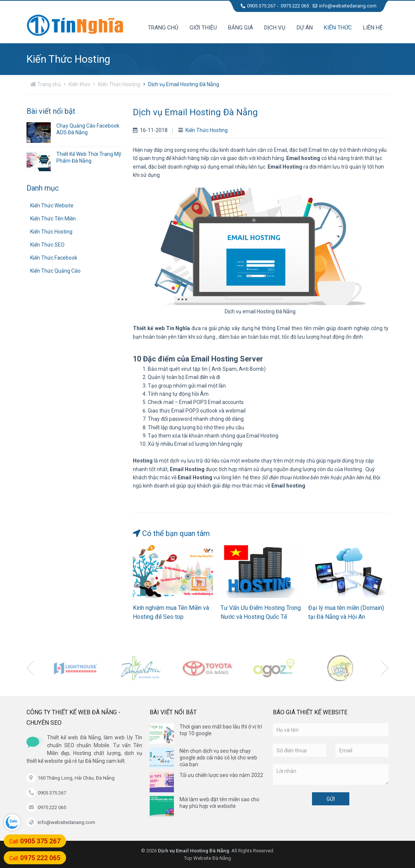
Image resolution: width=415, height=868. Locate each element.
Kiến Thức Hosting (119, 84)
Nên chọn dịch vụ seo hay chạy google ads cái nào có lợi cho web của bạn (218, 758)
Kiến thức (338, 28)
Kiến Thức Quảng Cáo (55, 271)
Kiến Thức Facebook (54, 258)
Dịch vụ (275, 28)
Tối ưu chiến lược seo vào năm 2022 (221, 775)
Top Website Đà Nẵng (207, 858)
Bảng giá (241, 28)
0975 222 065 (295, 6)
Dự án (305, 28)
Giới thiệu (203, 28)
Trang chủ (163, 28)
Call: (35, 841)
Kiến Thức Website (52, 206)
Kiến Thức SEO (47, 245)
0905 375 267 (258, 6)
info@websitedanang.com (345, 6)
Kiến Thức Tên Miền (53, 219)
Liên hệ (373, 28)
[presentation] (30, 668)
